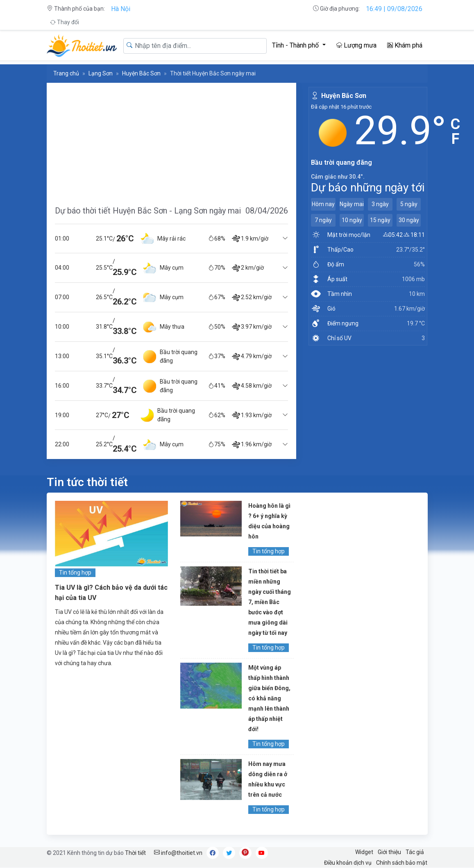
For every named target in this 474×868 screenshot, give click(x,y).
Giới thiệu (389, 852)
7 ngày (323, 220)
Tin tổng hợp (75, 573)
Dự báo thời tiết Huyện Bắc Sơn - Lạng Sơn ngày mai (148, 211)
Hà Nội (121, 9)
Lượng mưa (356, 45)
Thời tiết (135, 853)
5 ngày (409, 204)
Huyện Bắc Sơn (141, 73)
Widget (364, 852)
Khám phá (405, 45)
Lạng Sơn (101, 73)
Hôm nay (323, 204)
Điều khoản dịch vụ (348, 863)
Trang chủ (66, 73)
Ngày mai (352, 204)
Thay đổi (65, 22)
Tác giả (415, 852)
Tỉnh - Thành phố (296, 45)
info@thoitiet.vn (178, 853)
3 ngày (380, 204)
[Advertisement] (172, 140)
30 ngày (409, 220)
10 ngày (352, 220)
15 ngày (380, 220)
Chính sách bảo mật (402, 863)
